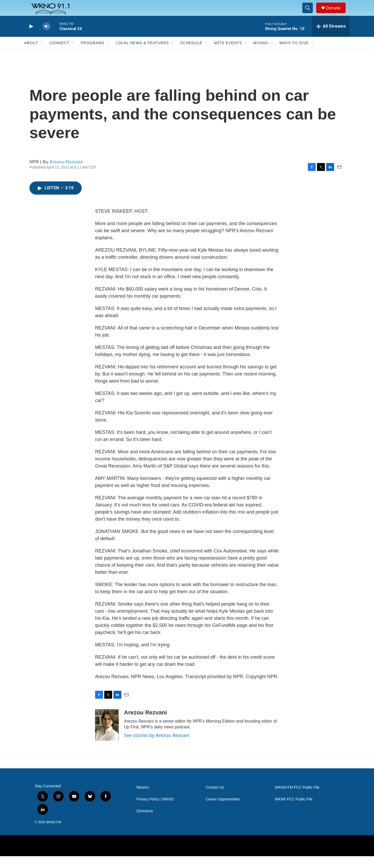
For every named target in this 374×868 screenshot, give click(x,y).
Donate (336, 14)
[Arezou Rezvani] (107, 737)
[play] (31, 38)
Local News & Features (142, 55)
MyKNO (261, 55)
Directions (145, 823)
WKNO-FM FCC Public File (297, 799)
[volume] (46, 38)
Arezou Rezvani (66, 174)
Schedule (191, 55)
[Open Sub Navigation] (42, 55)
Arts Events (228, 55)
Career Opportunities (223, 811)
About (31, 55)
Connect (59, 55)
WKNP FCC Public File (294, 811)
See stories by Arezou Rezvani (157, 747)
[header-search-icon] (310, 14)
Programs (92, 55)
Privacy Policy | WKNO (155, 811)
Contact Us (215, 799)
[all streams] (331, 38)
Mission (143, 799)
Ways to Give (294, 55)
